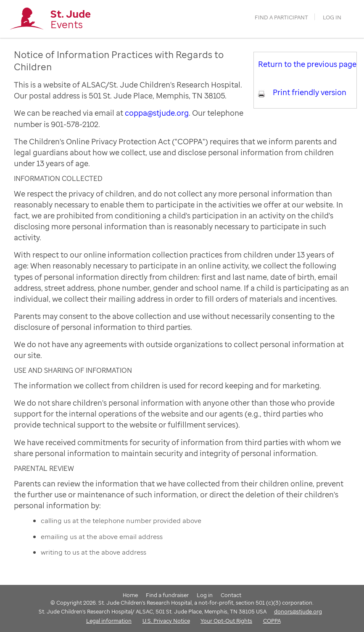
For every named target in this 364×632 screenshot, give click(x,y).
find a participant (281, 17)
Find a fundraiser (167, 595)
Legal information (109, 621)
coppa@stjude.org (157, 113)
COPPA (272, 621)
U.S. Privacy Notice (166, 621)
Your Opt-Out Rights (226, 621)
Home (130, 595)
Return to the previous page (307, 64)
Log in (332, 17)
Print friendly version (310, 92)
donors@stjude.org (298, 611)
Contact (231, 595)
